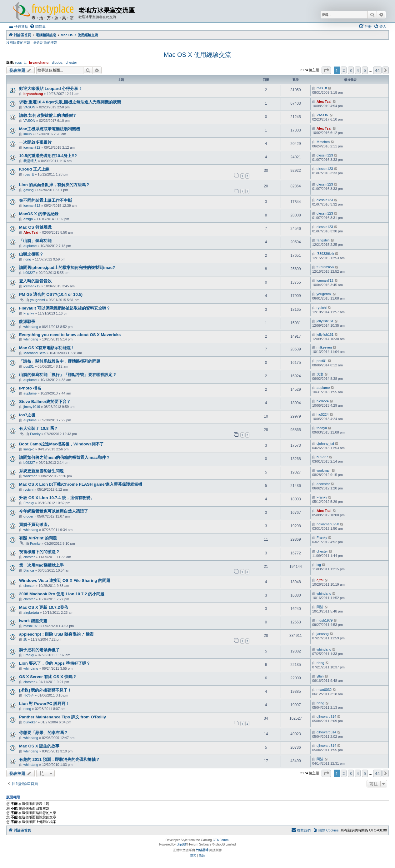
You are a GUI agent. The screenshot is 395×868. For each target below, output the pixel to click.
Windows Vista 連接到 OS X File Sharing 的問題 (65, 580)
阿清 (320, 607)
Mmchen (323, 142)
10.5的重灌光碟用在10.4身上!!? (48, 156)
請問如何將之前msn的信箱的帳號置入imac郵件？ (65, 457)
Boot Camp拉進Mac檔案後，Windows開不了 (61, 444)
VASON (29, 107)
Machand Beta (35, 353)
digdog (57, 62)
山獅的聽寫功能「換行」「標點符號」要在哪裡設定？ (68, 375)
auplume (30, 246)
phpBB (181, 844)
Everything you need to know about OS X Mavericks (70, 335)
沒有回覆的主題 (18, 42)
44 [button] (377, 70)
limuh (27, 134)
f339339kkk (325, 254)
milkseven (324, 347)
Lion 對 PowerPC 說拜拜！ (44, 704)
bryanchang (39, 62)
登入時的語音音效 (35, 281)
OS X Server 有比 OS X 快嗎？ (48, 677)
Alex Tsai (324, 102)
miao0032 (324, 690)
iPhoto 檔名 (30, 388)
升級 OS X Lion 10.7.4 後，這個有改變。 (57, 498)
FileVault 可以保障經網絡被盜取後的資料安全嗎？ (65, 308)
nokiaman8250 (328, 524)
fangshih (323, 240)
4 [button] (358, 70)
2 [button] (344, 70)
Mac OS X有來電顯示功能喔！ (47, 348)
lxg (319, 565)
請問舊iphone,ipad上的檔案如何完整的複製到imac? (67, 268)
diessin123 (325, 155)
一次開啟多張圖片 (35, 142)
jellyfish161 (325, 321)
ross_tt (20, 62)
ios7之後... (29, 415)
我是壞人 (30, 161)
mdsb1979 (31, 626)
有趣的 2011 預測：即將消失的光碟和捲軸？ (59, 759)
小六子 (29, 695)
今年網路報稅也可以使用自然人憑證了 (54, 511)
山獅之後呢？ (31, 254)
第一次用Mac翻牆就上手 (41, 565)
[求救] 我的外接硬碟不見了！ (45, 690)
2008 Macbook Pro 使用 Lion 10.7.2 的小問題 (62, 594)
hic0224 (323, 401)
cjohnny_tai (325, 444)
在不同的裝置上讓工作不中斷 (45, 200)
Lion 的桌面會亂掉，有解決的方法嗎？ (55, 185)
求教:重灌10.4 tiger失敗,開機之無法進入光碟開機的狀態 (70, 102)
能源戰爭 (27, 322)
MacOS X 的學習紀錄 (39, 214)
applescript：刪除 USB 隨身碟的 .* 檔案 (56, 634)
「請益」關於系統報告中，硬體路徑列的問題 (60, 361)
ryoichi (322, 308)
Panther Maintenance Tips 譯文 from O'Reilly (62, 717)
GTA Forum (220, 840)
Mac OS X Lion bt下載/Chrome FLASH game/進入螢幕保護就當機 (81, 484)
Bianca (29, 570)
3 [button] (351, 70)
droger (28, 516)
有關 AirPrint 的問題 (38, 538)
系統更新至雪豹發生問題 (41, 471)
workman (30, 476)
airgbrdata (31, 613)
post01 (29, 366)
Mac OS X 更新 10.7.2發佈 (44, 607)
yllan (320, 676)
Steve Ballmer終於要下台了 (45, 402)
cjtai (320, 580)
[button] (326, 70)
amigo (28, 219)
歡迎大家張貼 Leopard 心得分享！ (51, 89)
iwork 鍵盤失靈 (33, 621)
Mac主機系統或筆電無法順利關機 (50, 129)
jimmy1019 (32, 407)
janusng (323, 634)
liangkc (29, 449)
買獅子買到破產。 (35, 525)
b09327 (29, 273)
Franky (29, 313)
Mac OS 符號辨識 (35, 227)
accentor (323, 484)
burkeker (30, 722)
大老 (320, 374)
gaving (28, 190)
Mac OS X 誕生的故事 (39, 746)
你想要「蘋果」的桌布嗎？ (43, 733)
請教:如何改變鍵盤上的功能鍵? (47, 115)
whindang (31, 327)
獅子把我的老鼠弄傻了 (39, 650)
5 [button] (365, 70)
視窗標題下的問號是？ (39, 552)
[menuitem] (38, 27)
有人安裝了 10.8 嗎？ (38, 428)
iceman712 (32, 147)
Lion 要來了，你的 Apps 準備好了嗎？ (55, 663)
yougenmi (37, 300)
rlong (27, 259)
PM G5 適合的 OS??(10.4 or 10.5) (51, 294)
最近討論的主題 (45, 42)
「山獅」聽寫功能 (35, 241)
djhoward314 (326, 717)
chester (71, 62)
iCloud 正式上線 (34, 169)
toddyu (322, 428)
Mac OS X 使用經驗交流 (198, 55)
